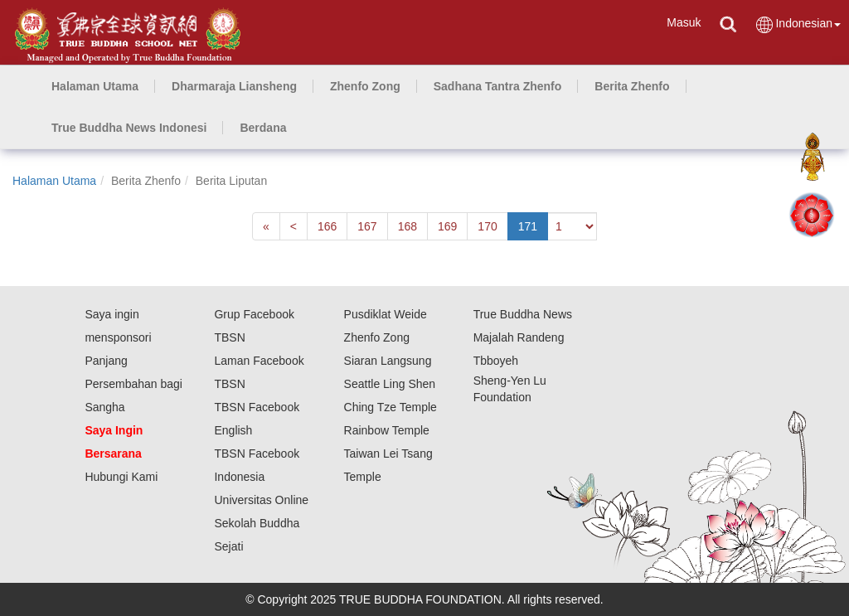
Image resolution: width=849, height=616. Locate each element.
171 (528, 226)
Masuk (684, 22)
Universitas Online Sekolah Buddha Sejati (261, 523)
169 (447, 226)
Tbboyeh (496, 361)
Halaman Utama (54, 181)
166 (327, 226)
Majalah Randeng (519, 337)
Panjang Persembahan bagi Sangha (133, 384)
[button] (234, 86)
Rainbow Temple (387, 430)
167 (367, 226)
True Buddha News (523, 314)
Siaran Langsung (388, 361)
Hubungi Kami (121, 477)
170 (487, 226)
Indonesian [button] (798, 24)
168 (408, 226)
